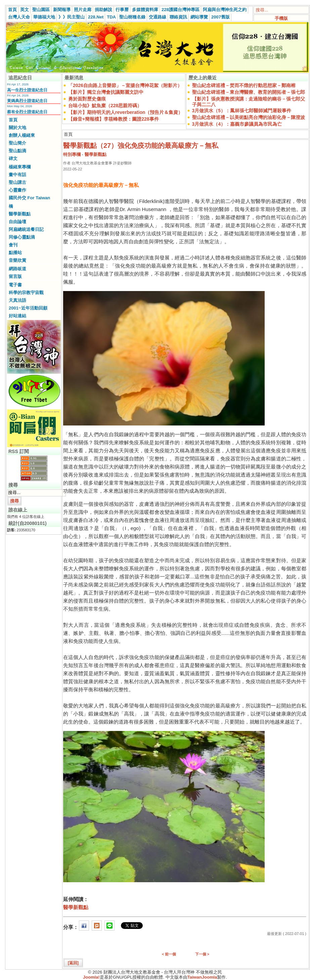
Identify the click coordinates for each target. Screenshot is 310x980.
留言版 (15, 276)
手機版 (281, 18)
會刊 (13, 245)
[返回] (73, 963)
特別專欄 (72, 154)
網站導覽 (199, 17)
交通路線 (158, 17)
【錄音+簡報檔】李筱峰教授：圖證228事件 (114, 119)
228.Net (96, 17)
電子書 (15, 285)
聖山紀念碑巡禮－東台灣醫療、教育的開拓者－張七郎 (249, 92)
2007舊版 (220, 17)
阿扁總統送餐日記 (26, 229)
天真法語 (17, 300)
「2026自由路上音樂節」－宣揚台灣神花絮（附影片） (125, 85)
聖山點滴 (17, 151)
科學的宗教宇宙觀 (26, 293)
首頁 (12, 10)
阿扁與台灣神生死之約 (225, 10)
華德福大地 (44, 17)
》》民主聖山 (72, 17)
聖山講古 (17, 182)
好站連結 (17, 316)
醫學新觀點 (20, 214)
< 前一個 (169, 954)
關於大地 (17, 128)
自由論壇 (17, 222)
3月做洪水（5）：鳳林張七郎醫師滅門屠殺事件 (242, 111)
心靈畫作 (17, 190)
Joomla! (91, 977)
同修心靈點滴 (22, 237)
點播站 (15, 253)
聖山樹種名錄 (132, 17)
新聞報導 (62, 10)
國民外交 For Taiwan (29, 198)
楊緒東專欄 (20, 167)
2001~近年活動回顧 (28, 308)
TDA (111, 17)
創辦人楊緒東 (22, 135)
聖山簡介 (17, 143)
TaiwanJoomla (202, 977)
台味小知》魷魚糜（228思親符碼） (105, 106)
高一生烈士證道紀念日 (27, 90)
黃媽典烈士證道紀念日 (27, 101)
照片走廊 (83, 10)
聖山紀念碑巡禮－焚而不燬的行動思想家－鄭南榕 (244, 85)
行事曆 (122, 10)
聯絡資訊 (178, 17)
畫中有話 (17, 175)
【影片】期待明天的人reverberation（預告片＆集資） (125, 112)
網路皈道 (17, 269)
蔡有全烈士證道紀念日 (27, 112)
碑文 (13, 158)
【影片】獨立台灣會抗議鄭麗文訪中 (106, 92)
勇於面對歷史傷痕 (87, 99)
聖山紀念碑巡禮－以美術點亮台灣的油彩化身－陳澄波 (249, 117)
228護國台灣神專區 (181, 10)
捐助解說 (103, 10)
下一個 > (202, 954)
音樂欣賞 (17, 260)
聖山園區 (41, 10)
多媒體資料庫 (145, 10)
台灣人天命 (19, 17)
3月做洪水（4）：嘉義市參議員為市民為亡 (237, 124)
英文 (25, 10)
